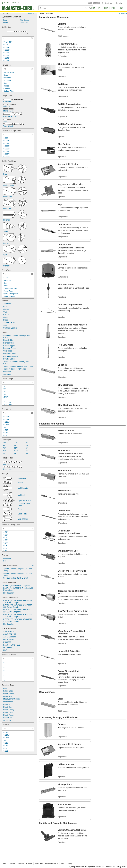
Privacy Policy (121, 867)
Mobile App (39, 864)
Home (4, 864)
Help (62, 864)
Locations (12, 864)
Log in (120, 3)
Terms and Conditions (105, 867)
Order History (114, 8)
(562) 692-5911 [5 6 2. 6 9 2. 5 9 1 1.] (94, 3)
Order (95, 8)
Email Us (108, 3)
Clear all (31, 13)
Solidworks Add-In (52, 864)
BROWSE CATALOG (11, 3)
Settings (69, 864)
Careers (29, 864)
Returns (21, 864)
